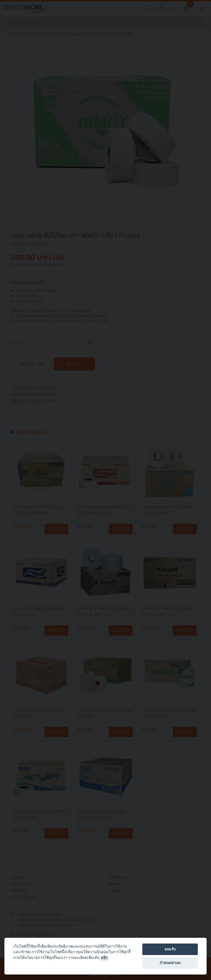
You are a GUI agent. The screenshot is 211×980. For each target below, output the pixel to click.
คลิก (104, 958)
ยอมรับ (170, 949)
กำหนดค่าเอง (170, 963)
